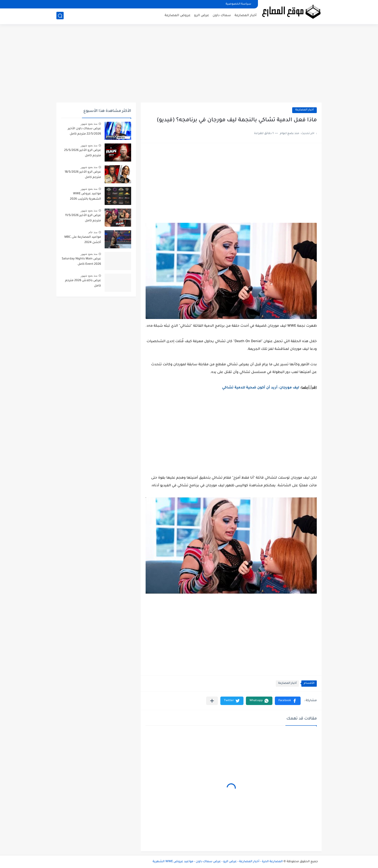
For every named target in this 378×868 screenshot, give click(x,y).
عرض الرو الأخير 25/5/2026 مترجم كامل (83, 153)
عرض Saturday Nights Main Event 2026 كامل (81, 262)
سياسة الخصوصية (238, 4)
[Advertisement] (189, 65)
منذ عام (93, 232)
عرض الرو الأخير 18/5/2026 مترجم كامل (83, 175)
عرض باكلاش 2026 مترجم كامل (83, 283)
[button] (288, 701)
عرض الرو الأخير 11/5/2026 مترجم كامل (83, 218)
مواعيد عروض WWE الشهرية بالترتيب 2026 (85, 197)
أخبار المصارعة (246, 16)
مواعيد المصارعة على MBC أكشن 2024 (83, 240)
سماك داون (222, 16)
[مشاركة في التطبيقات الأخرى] (212, 701)
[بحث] (60, 16)
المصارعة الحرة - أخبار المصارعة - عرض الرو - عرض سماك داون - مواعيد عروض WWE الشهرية (218, 862)
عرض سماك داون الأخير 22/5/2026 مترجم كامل (84, 131)
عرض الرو (202, 16)
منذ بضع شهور (89, 124)
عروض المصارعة (178, 16)
